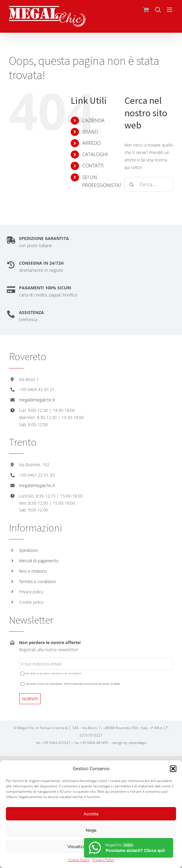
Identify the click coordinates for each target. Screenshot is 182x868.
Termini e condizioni (37, 581)
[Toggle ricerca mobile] (158, 10)
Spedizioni (28, 550)
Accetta (91, 814)
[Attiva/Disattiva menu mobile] (170, 10)
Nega (91, 830)
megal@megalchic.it (37, 400)
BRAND (90, 132)
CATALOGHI (95, 154)
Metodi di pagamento (39, 561)
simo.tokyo (137, 743)
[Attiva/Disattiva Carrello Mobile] (146, 10)
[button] (173, 769)
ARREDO (91, 143)
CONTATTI (93, 166)
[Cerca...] (149, 184)
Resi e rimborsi (33, 571)
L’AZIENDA (93, 120)
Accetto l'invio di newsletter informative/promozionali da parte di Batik (73, 684)
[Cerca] (132, 184)
